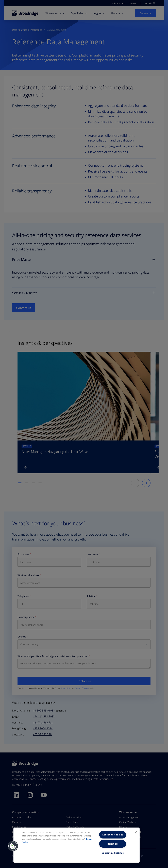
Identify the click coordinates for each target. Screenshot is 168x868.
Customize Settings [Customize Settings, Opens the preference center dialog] (113, 853)
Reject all (113, 844)
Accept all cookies (113, 835)
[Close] (136, 832)
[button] (13, 846)
